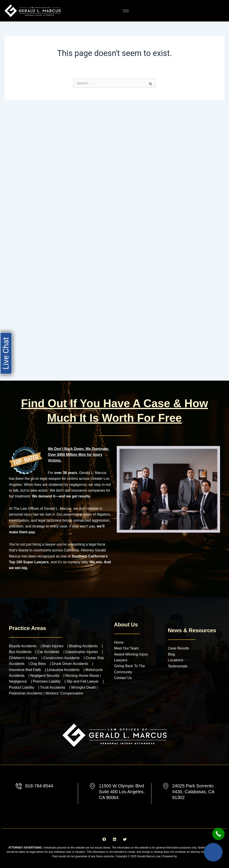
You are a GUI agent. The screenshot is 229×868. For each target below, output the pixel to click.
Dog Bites (38, 664)
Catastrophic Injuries (82, 652)
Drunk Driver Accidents (70, 664)
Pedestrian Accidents (26, 693)
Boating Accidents (84, 646)
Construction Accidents (61, 658)
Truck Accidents (53, 687)
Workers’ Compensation (64, 693)
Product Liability (22, 687)
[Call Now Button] (218, 834)
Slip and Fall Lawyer (83, 681)
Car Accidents (48, 652)
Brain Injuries (53, 646)
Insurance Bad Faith (25, 670)
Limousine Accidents (63, 670)
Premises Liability (47, 681)
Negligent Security (45, 676)
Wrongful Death (84, 687)
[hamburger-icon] (126, 11)
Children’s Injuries (23, 658)
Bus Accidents (20, 652)
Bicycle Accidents (23, 646)
